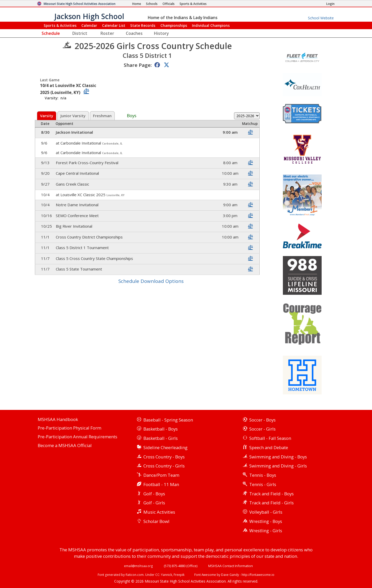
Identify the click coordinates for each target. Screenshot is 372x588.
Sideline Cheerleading (165, 447)
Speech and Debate (269, 447)
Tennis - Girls (263, 484)
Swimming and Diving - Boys (278, 457)
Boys (132, 116)
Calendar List (114, 25)
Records (143, 25)
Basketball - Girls (161, 438)
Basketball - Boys (161, 429)
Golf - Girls (154, 503)
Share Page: (138, 65)
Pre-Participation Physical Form (69, 428)
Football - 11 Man (161, 484)
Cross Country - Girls (164, 466)
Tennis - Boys (263, 475)
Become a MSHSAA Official (65, 446)
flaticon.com (135, 575)
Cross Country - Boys (164, 457)
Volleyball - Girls (266, 512)
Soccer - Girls (262, 429)
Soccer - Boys (262, 420)
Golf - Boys (154, 494)
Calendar (89, 25)
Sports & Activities (60, 25)
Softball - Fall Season (270, 438)
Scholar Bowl (156, 521)
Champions (211, 25)
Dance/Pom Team (161, 475)
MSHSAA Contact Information (231, 566)
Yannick (166, 575)
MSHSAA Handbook (58, 420)
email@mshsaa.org (138, 566)
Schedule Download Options (151, 281)
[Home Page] (137, 4)
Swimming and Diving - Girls (278, 466)
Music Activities (159, 512)
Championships (174, 25)
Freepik (179, 575)
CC (157, 575)
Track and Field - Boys (272, 494)
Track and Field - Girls (272, 503)
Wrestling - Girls (266, 531)
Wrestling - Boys (266, 521)
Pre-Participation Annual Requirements (78, 437)
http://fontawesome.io (258, 575)
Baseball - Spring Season (168, 420)
